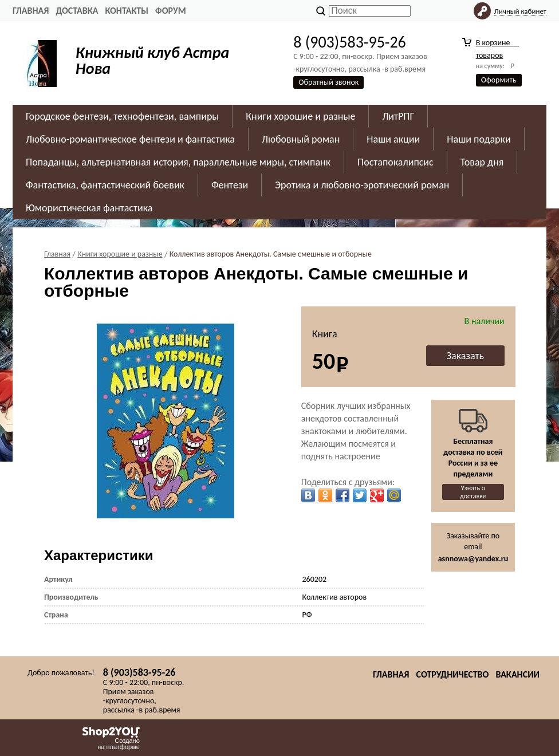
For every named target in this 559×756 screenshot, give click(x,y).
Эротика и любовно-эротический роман (362, 185)
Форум (171, 11)
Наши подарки (479, 139)
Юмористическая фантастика (89, 208)
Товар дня (482, 162)
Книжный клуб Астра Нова (152, 60)
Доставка (77, 11)
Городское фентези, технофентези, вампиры (122, 116)
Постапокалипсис (395, 162)
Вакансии (517, 674)
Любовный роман (301, 139)
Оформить (499, 80)
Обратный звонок (328, 82)
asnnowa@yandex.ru (473, 559)
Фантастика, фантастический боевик (105, 185)
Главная (31, 11)
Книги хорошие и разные (300, 116)
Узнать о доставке (473, 492)
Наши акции (393, 139)
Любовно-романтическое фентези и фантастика (130, 139)
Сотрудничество (452, 674)
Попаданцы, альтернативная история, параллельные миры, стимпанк (178, 162)
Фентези (230, 185)
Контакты (127, 11)
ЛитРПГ (398, 116)
